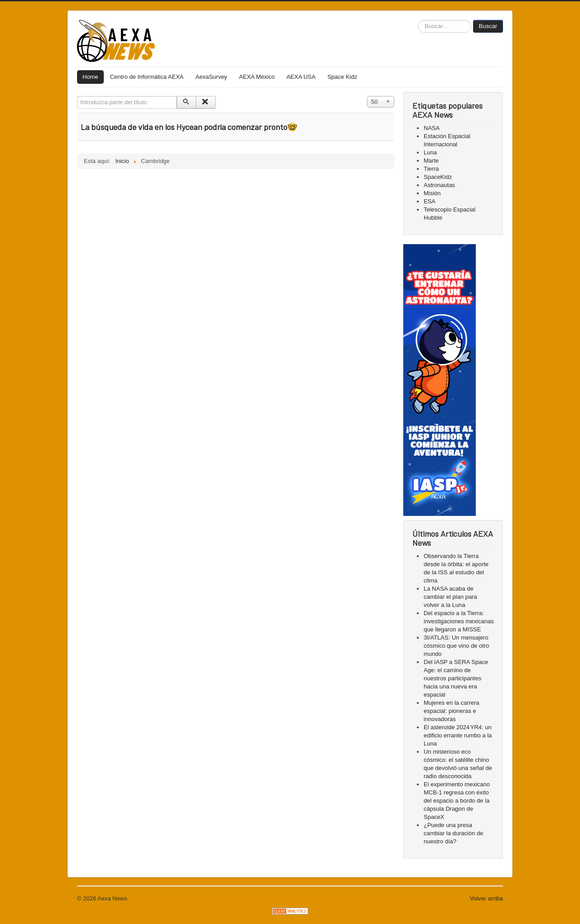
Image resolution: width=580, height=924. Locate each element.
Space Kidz (342, 77)
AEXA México (257, 77)
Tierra (431, 169)
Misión (432, 193)
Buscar (488, 26)
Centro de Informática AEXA (147, 77)
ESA (430, 201)
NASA (432, 128)
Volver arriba (486, 898)
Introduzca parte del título (77, 96)
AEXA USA (301, 77)
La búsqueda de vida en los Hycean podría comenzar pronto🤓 (189, 127)
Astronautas (439, 185)
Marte (431, 161)
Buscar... (418, 20)
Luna (430, 152)
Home (90, 77)
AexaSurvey (211, 77)
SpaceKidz (438, 177)
